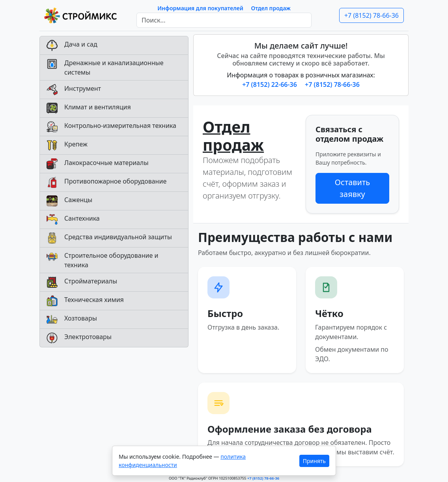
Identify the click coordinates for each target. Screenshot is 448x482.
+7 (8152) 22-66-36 (270, 84)
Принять (314, 461)
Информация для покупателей (200, 8)
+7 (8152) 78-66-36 (371, 15)
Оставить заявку (352, 188)
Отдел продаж (271, 8)
